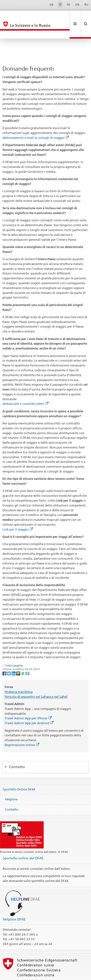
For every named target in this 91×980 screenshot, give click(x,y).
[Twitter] (9, 657)
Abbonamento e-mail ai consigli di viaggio (36, 121)
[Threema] (19, 657)
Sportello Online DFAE (19, 773)
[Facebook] (5, 657)
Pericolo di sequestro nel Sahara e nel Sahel (36, 680)
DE (52, 4)
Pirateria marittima (19, 675)
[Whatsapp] (23, 657)
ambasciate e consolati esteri (25, 387)
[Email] (27, 657)
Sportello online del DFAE (23, 842)
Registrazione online (22, 729)
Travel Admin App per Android (29, 707)
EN (77, 4)
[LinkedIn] (14, 657)
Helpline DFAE (14, 903)
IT (60, 4)
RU (87, 4)
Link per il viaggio (18, 513)
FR (68, 4)
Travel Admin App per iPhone (28, 702)
